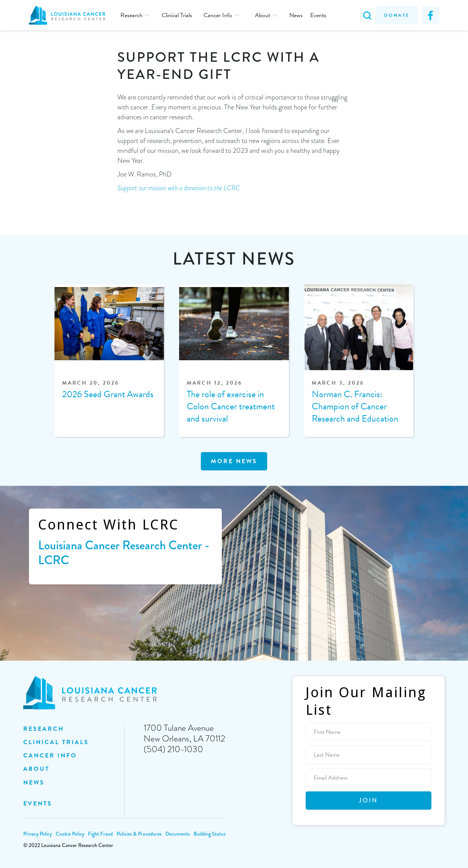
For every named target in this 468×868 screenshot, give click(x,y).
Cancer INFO (50, 756)
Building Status (210, 834)
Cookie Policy (70, 834)
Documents (178, 834)
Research (44, 729)
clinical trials (56, 742)
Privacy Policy (38, 834)
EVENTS (38, 804)
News (296, 15)
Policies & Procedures (139, 834)
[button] (135, 15)
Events (318, 15)
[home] (71, 15)
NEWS (34, 783)
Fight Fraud (100, 834)
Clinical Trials (177, 15)
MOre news (234, 461)
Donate (397, 15)
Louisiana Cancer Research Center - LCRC (124, 553)
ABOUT (36, 769)
